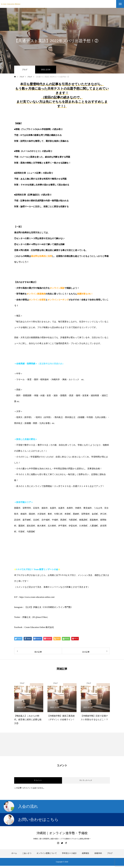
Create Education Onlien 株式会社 (39, 627)
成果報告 (85, 853)
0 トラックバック (86, 780)
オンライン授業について (47, 853)
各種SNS (98, 853)
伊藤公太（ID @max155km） (36, 617)
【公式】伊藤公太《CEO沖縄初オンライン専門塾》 (49, 607)
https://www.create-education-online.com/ (37, 597)
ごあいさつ (27, 853)
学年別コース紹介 (69, 853)
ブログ (25, 70)
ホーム (14, 853)
